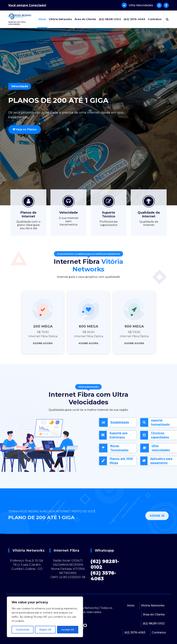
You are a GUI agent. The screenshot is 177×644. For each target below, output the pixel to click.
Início (42, 19)
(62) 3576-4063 (134, 19)
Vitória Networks (60, 19)
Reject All (45, 630)
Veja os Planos (25, 129)
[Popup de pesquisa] (167, 19)
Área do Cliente (85, 19)
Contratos (155, 19)
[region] (45, 617)
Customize (23, 630)
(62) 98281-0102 (110, 19)
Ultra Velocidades (141, 5)
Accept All (68, 630)
